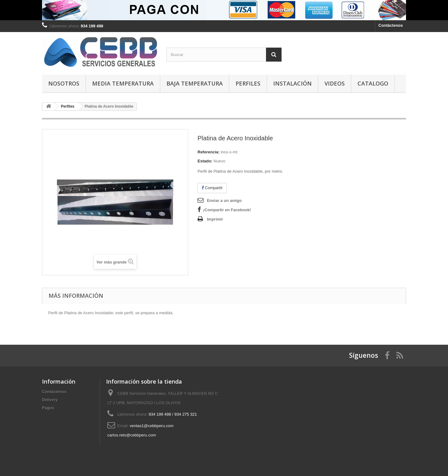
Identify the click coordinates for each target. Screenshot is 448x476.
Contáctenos (391, 25)
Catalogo (373, 83)
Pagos (48, 408)
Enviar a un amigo (224, 201)
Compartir (212, 188)
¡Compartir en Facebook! (227, 210)
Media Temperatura (123, 83)
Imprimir (215, 219)
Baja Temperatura (195, 83)
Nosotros (64, 83)
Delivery (50, 400)
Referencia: (209, 152)
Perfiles (248, 83)
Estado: (205, 161)
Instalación (292, 83)
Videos (335, 83)
